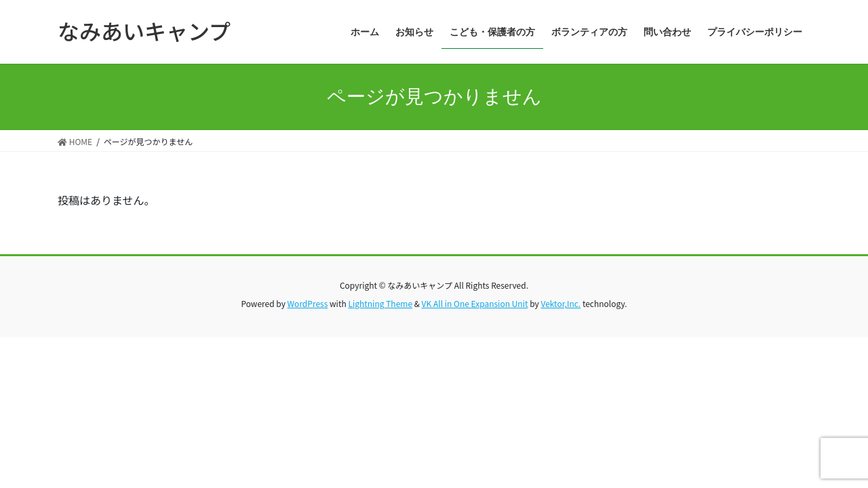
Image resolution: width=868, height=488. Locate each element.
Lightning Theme (380, 303)
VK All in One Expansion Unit (475, 303)
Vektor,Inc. (560, 303)
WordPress (308, 303)
